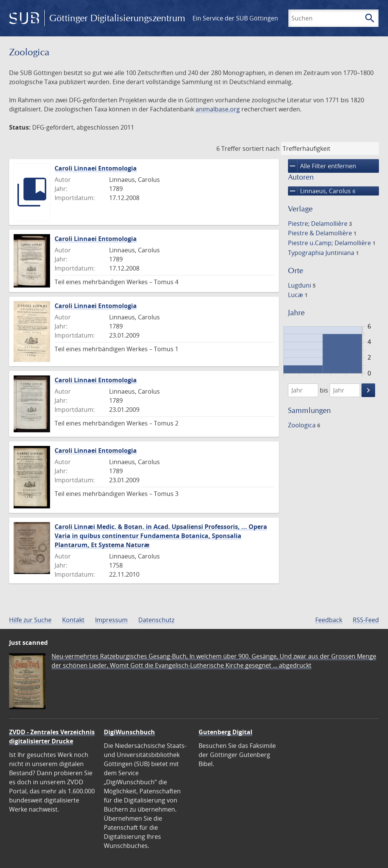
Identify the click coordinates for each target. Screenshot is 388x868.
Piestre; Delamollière (320, 224)
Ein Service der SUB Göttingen (235, 18)
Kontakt (73, 620)
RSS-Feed (366, 620)
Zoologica (304, 425)
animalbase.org (218, 109)
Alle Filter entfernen (322, 166)
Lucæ (298, 295)
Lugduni (302, 285)
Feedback (329, 620)
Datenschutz (156, 620)
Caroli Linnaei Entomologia (96, 168)
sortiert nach (261, 149)
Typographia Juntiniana (323, 253)
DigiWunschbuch (129, 732)
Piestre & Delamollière (322, 233)
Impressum (111, 620)
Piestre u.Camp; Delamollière (332, 243)
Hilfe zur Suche (30, 620)
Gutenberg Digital (225, 732)
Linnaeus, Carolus (322, 191)
